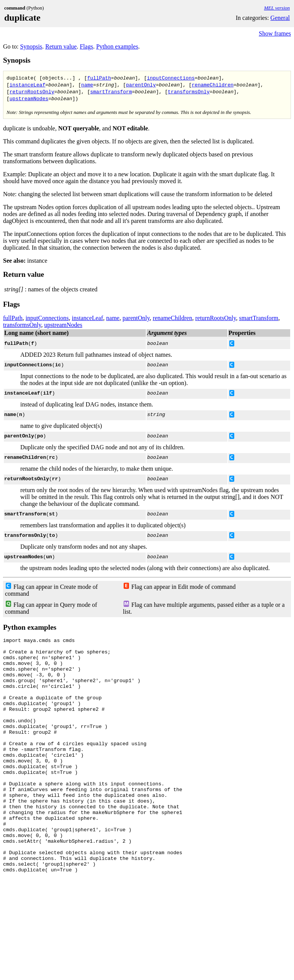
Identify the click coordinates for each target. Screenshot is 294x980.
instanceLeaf (28, 85)
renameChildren (213, 85)
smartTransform (111, 91)
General (280, 18)
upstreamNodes (29, 98)
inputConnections (171, 78)
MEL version (277, 8)
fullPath (99, 78)
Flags (86, 46)
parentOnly (141, 85)
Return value (61, 46)
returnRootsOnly (32, 91)
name (87, 85)
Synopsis (31, 46)
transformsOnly (189, 91)
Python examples (117, 46)
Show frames (275, 33)
